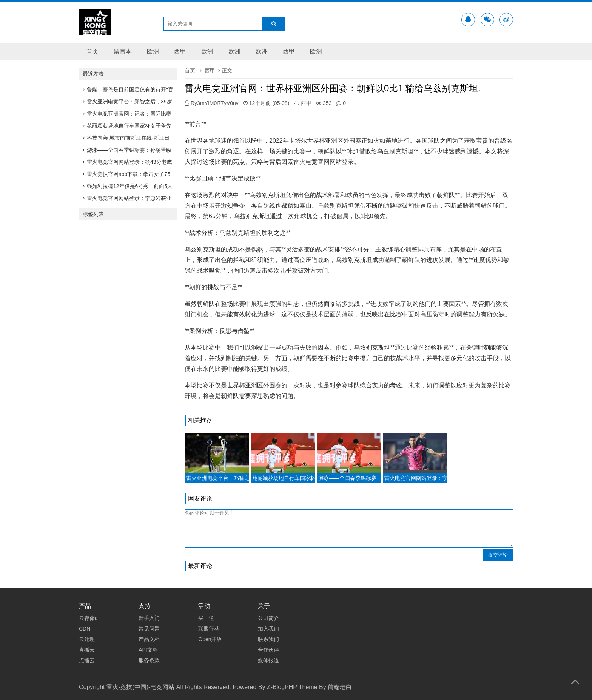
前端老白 (340, 687)
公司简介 (268, 618)
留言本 (123, 52)
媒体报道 (268, 660)
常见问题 (149, 629)
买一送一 (209, 618)
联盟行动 (209, 629)
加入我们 (268, 629)
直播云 (87, 650)
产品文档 (149, 639)
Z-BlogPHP (282, 687)
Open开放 (210, 639)
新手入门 (149, 618)
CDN (85, 629)
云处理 (87, 639)
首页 (92, 52)
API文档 (148, 650)
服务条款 (149, 660)
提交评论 (498, 555)
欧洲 (153, 52)
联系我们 (268, 639)
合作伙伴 (268, 650)
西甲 (180, 52)
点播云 (87, 660)
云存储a (88, 618)
